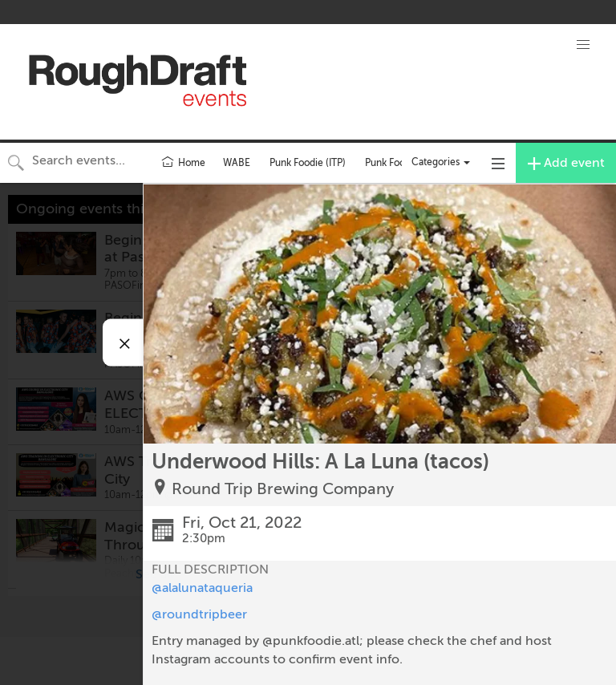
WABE (237, 163)
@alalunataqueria (202, 588)
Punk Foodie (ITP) (308, 163)
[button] (583, 45)
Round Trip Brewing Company (283, 489)
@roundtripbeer (199, 614)
